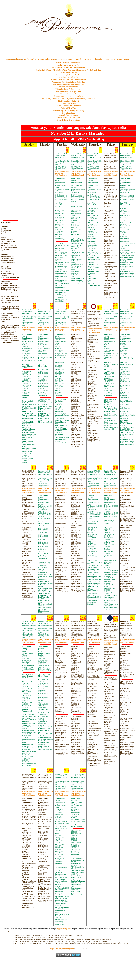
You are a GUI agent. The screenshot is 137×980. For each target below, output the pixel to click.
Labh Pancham (68, 113)
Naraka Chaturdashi (68, 103)
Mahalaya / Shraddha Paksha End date (68, 84)
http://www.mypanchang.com (62, 949)
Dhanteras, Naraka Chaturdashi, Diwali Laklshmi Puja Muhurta (68, 99)
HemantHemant (127, 642)
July (47, 59)
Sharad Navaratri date (69, 87)
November (79, 59)
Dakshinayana (62, 171)
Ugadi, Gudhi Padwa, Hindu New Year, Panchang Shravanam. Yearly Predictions (69, 70)
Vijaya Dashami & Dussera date (68, 89)
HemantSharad (61, 174)
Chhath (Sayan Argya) (68, 115)
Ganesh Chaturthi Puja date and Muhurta (68, 80)
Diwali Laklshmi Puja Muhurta (69, 106)
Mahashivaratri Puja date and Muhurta (68, 68)
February (18, 59)
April (32, 59)
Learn (120, 59)
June (42, 59)
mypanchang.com (68, 52)
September (61, 59)
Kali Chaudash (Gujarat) (68, 101)
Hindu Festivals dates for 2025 (68, 63)
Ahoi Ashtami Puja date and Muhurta (68, 96)
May (37, 59)
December (89, 59)
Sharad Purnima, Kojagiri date (68, 91)
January (10, 59)
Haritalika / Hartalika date (69, 77)
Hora (113, 59)
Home (127, 59)
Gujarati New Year (68, 108)
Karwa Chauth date (68, 94)
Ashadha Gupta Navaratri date (69, 75)
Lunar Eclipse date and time (68, 118)
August (53, 59)
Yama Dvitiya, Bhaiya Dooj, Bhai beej (69, 111)
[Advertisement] (11, 25)
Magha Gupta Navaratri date (68, 65)
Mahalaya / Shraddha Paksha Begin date (68, 82)
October (70, 59)
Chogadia (98, 59)
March (26, 59)
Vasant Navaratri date (69, 72)
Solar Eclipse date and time (69, 120)
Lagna (106, 59)
